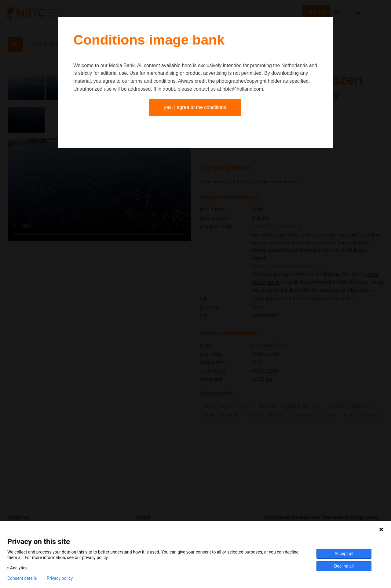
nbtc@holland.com (243, 89)
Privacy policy (60, 578)
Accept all (344, 554)
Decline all (344, 566)
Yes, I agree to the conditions (195, 107)
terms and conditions (153, 81)
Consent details (22, 578)
